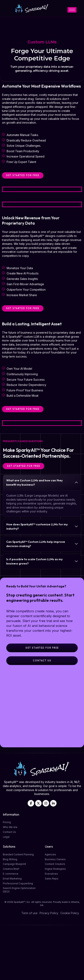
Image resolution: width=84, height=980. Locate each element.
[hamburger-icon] (72, 10)
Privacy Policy (49, 913)
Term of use (29, 913)
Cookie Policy (70, 913)
